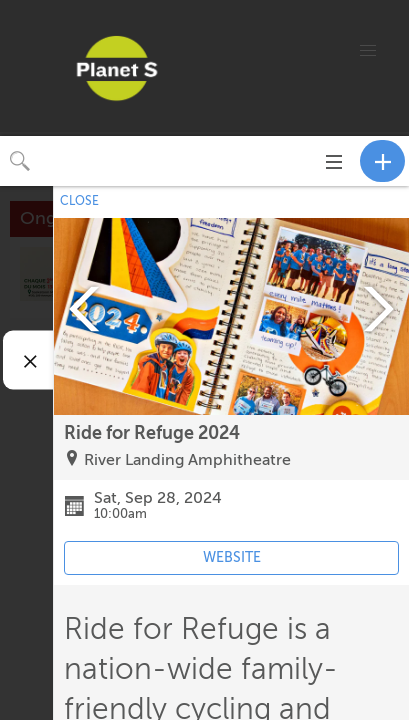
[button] (368, 51)
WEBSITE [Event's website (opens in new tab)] (232, 557)
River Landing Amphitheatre (187, 460)
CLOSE (79, 201)
